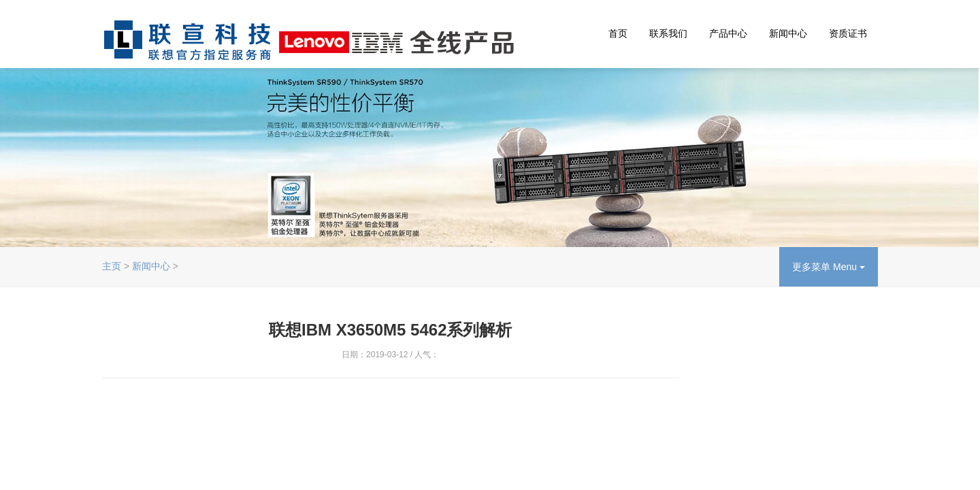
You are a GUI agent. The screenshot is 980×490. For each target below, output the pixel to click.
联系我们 (668, 33)
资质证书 (848, 33)
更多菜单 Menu (829, 267)
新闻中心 (788, 33)
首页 (618, 33)
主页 (112, 266)
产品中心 (728, 33)
